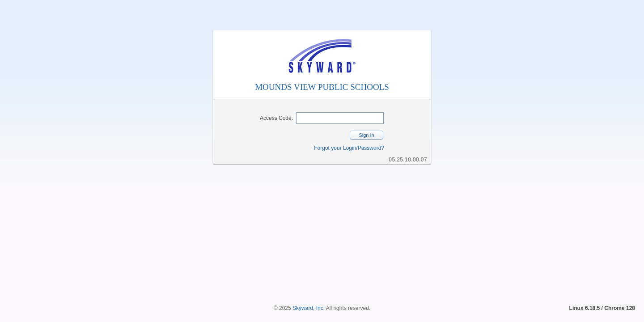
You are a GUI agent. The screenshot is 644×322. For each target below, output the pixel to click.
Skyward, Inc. (309, 293)
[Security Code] (340, 118)
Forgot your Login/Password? (349, 148)
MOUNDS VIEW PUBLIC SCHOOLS (322, 87)
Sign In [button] (366, 135)
